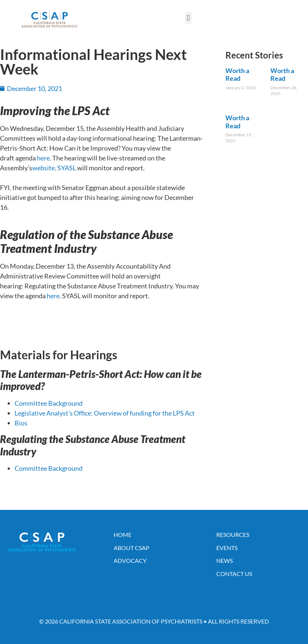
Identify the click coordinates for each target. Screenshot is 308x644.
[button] (188, 18)
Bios (21, 423)
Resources (233, 535)
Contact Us (234, 574)
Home (123, 535)
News (225, 560)
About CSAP (132, 548)
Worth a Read (237, 75)
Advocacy (130, 560)
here (43, 158)
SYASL (67, 168)
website (43, 168)
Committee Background (49, 403)
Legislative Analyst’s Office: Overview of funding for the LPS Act (105, 413)
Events (227, 548)
